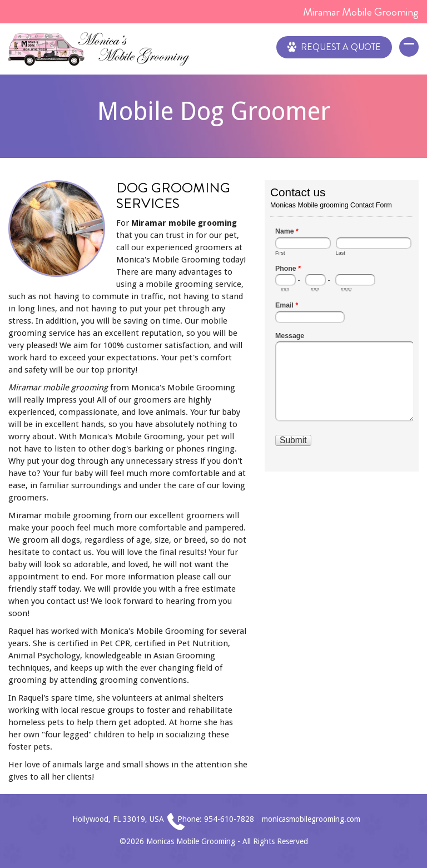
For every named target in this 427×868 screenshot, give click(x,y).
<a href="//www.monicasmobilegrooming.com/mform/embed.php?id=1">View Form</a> (342, 325)
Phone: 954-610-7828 (216, 819)
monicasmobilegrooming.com (311, 819)
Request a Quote (334, 46)
